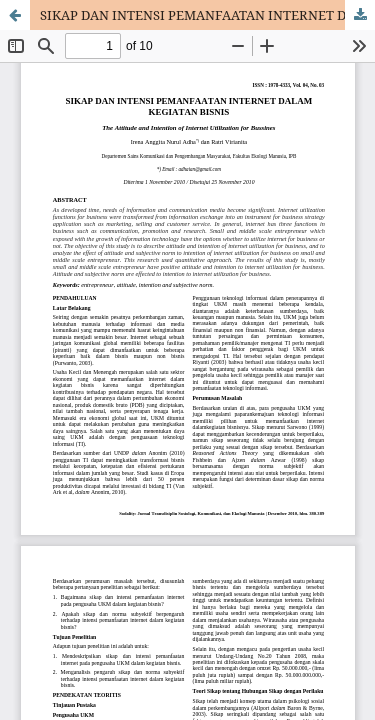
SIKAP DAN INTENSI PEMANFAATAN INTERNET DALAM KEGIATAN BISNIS (207, 15)
